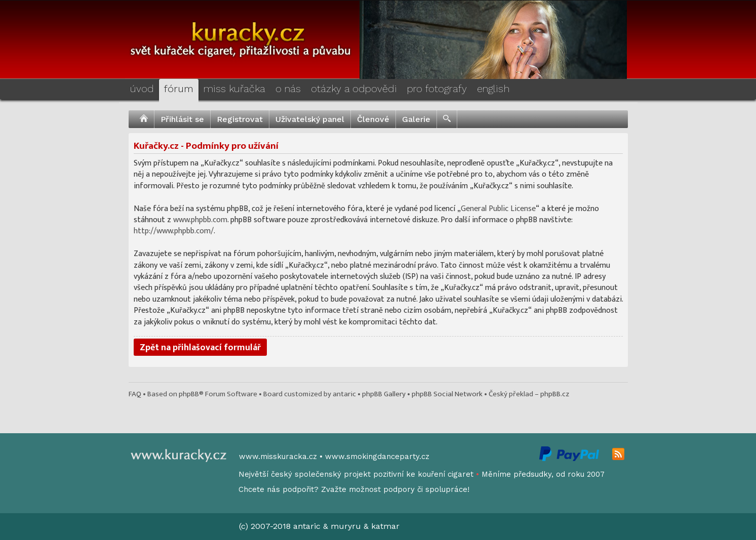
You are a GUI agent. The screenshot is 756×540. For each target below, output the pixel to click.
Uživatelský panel (310, 119)
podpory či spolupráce (425, 489)
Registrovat (240, 119)
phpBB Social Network (447, 394)
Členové (373, 119)
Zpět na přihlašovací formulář (200, 348)
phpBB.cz (555, 394)
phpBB (189, 394)
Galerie (416, 119)
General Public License (498, 209)
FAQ (135, 394)
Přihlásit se (182, 119)
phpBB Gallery (384, 394)
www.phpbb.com (200, 220)
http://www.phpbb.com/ (174, 231)
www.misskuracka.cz (278, 456)
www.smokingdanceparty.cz (377, 456)
